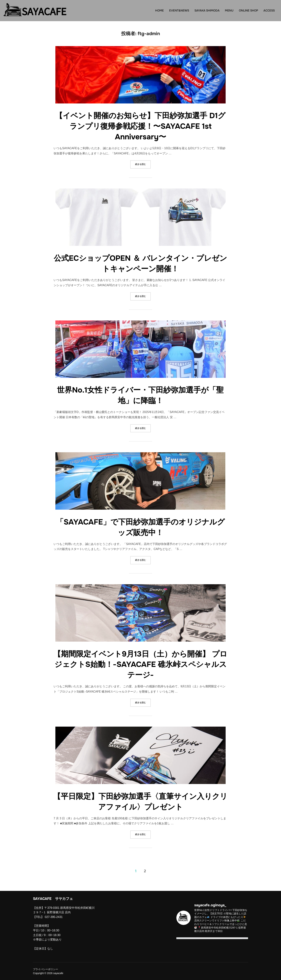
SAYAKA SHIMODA (207, 10)
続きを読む (143, 164)
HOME (159, 10)
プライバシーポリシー (46, 969)
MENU (229, 10)
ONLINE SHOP (248, 10)
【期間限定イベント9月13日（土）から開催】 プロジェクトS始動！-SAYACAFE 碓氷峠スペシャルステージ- (140, 665)
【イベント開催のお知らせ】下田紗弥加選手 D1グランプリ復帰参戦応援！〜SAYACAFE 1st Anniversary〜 (140, 126)
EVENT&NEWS (179, 10)
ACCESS (269, 10)
